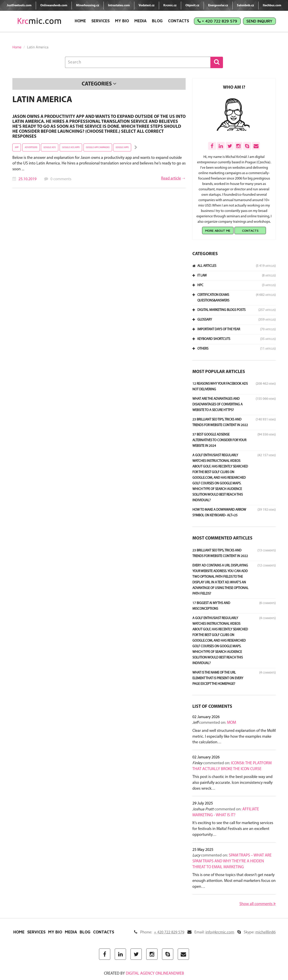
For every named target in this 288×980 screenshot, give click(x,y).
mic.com (39, 21)
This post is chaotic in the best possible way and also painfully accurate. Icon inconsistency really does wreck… (232, 783)
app (17, 147)
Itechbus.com (272, 6)
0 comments (61, 179)
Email (211, 932)
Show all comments (258, 904)
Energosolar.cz (218, 6)
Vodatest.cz (147, 6)
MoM (232, 723)
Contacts (179, 21)
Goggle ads (50, 147)
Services (100, 21)
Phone (159, 932)
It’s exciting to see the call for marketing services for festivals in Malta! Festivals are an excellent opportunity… (233, 829)
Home (80, 21)
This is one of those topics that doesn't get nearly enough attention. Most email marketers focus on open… (234, 881)
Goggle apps (122, 147)
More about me (218, 230)
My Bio (122, 21)
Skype (256, 932)
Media (140, 21)
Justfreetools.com (19, 6)
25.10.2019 (27, 179)
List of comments (212, 707)
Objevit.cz (192, 6)
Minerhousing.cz (88, 6)
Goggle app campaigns (98, 147)
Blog (157, 21)
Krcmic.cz (170, 6)
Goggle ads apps (71, 147)
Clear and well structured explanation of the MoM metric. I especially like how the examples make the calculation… (234, 737)
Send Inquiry (259, 21)
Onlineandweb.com (54, 6)
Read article (171, 179)
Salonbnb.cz (245, 6)
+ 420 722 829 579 (217, 21)
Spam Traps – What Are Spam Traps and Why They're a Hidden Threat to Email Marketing (232, 861)
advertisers (31, 147)
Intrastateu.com (119, 6)
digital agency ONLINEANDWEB (155, 974)
